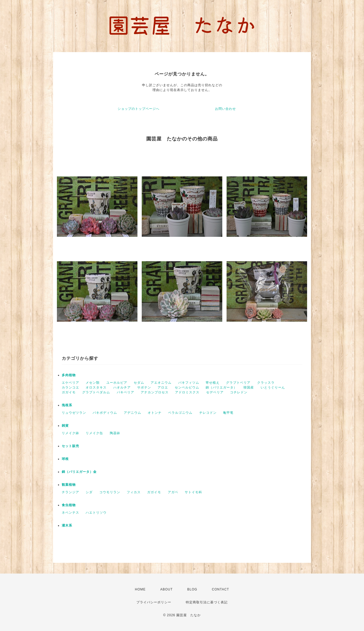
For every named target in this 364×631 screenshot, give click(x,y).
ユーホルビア (117, 383)
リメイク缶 (94, 433)
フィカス (134, 492)
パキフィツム (189, 383)
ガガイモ (69, 392)
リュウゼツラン (74, 413)
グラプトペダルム (96, 392)
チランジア (70, 492)
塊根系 (67, 405)
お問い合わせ (225, 109)
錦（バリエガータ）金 (79, 472)
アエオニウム (161, 383)
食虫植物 (69, 505)
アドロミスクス (187, 392)
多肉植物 (69, 375)
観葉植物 (69, 485)
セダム (139, 383)
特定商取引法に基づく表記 (207, 602)
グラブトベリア (238, 383)
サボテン (144, 387)
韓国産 (249, 387)
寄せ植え (213, 383)
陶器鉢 (115, 433)
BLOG (192, 589)
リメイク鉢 (70, 433)
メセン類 (93, 383)
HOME (140, 589)
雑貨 (65, 426)
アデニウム (132, 413)
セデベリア (215, 392)
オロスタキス (96, 387)
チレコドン (208, 413)
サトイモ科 (193, 492)
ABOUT (166, 589)
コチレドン (239, 392)
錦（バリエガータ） (221, 387)
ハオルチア (122, 387)
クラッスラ (266, 383)
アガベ (173, 492)
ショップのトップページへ (139, 109)
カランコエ (70, 387)
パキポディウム (105, 413)
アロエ (163, 387)
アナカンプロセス (155, 392)
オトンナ (155, 413)
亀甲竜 (228, 413)
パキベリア (125, 392)
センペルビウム (187, 387)
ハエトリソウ (96, 513)
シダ (89, 492)
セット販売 (70, 446)
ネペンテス (70, 513)
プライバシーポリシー (154, 602)
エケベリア (70, 383)
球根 (65, 459)
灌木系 (67, 525)
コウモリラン (110, 492)
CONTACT (220, 589)
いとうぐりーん (273, 387)
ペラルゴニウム (180, 413)
